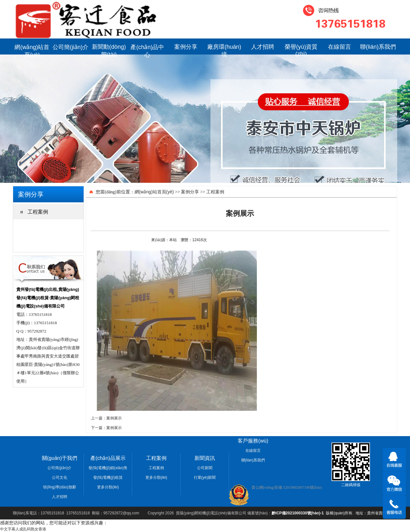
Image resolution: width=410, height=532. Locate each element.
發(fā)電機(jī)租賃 (108, 477)
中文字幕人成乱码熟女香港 (23, 529)
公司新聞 (205, 468)
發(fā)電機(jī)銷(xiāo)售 (108, 468)
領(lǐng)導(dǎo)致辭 (59, 487)
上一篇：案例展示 (106, 418)
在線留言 (340, 47)
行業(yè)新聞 (205, 477)
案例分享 (186, 47)
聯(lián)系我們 (378, 47)
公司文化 (60, 477)
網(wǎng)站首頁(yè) (32, 49)
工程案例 (215, 192)
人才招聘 (263, 47)
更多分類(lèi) (108, 487)
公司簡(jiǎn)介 (70, 47)
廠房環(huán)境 (224, 49)
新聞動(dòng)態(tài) (109, 49)
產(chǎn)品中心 (147, 49)
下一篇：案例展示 (106, 428)
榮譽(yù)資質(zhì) (301, 49)
